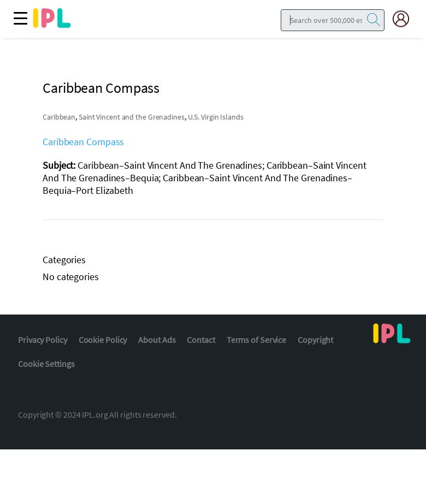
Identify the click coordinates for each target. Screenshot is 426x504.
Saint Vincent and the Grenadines (132, 117)
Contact (201, 340)
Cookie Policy (103, 340)
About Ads (157, 340)
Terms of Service (256, 340)
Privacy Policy (43, 340)
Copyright (315, 340)
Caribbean (59, 117)
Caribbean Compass (83, 142)
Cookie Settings (46, 364)
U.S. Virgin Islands (216, 117)
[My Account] (405, 19)
